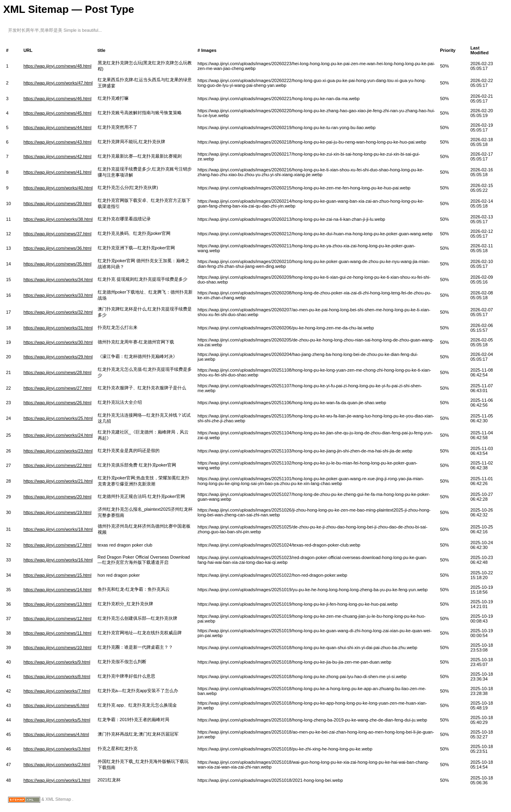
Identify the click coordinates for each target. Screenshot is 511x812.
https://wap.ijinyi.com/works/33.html (58, 295)
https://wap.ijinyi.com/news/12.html (57, 619)
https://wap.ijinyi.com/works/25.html (58, 418)
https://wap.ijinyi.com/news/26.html (57, 403)
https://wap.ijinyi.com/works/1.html (57, 780)
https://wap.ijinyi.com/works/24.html (58, 435)
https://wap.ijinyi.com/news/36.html (57, 248)
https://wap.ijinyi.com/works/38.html (58, 219)
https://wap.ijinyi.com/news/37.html (57, 234)
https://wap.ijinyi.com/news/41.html (57, 172)
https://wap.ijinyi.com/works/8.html (57, 676)
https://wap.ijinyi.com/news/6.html (56, 705)
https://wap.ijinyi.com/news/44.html (57, 127)
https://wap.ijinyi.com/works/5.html (57, 720)
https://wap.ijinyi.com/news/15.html (57, 575)
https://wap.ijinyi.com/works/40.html (58, 188)
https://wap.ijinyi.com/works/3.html (57, 749)
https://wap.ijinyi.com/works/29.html (58, 357)
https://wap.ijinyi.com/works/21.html (58, 481)
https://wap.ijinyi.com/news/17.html (57, 545)
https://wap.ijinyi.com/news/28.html (57, 372)
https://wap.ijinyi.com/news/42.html (57, 156)
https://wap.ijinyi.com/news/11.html (57, 633)
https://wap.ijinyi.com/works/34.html (58, 280)
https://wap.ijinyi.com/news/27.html (57, 388)
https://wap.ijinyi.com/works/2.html (57, 765)
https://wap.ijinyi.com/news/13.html (57, 604)
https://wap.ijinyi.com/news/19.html (57, 512)
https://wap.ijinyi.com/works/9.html (57, 662)
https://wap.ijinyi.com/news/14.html (57, 590)
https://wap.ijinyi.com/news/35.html (57, 264)
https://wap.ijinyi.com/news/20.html (57, 497)
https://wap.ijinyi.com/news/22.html (57, 465)
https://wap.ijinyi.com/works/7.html (57, 691)
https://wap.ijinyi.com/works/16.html (58, 560)
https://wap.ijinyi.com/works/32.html (58, 312)
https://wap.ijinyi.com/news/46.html (57, 99)
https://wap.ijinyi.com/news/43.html (57, 142)
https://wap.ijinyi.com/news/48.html (57, 66)
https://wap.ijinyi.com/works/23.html (58, 451)
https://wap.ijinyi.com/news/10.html (57, 648)
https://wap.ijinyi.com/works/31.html (58, 328)
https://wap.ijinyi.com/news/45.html (57, 113)
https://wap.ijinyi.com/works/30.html (58, 342)
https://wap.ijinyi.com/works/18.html (58, 529)
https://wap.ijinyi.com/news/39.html (57, 204)
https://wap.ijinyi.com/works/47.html (58, 83)
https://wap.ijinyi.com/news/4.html (56, 734)
